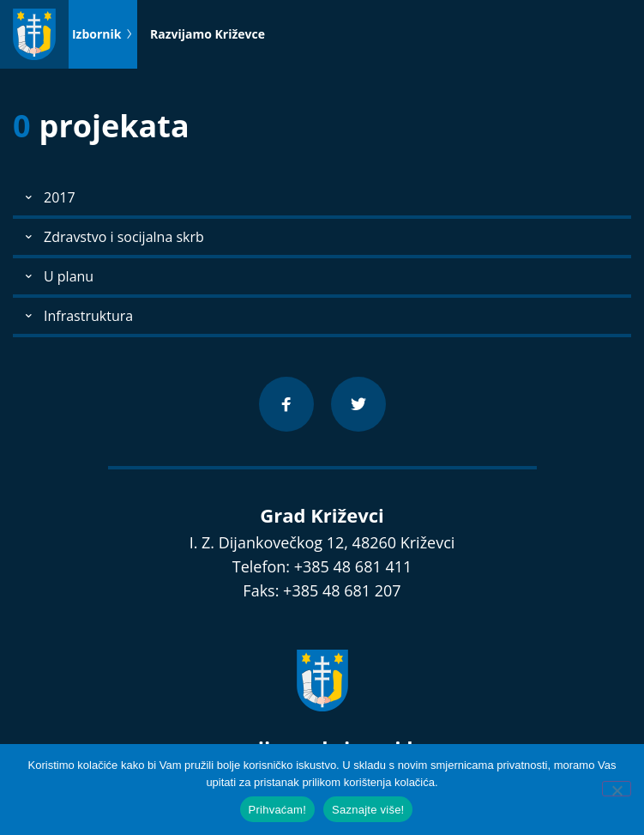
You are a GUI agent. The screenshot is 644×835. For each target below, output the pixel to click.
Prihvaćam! (278, 810)
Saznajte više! (368, 810)
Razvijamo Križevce (208, 34)
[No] (617, 789)
